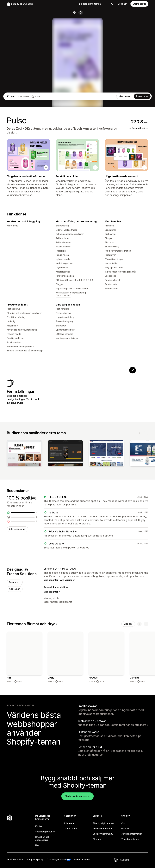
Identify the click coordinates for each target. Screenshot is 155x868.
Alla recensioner (17, 624)
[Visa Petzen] (63, 482)
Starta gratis (139, 4)
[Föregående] (139, 526)
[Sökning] (112, 4)
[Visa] (24, 547)
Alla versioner (67, 675)
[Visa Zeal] (115, 482)
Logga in (123, 4)
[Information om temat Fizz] (24, 754)
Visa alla (128, 720)
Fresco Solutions (140, 216)
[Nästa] (146, 526)
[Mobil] (81, 13)
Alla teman (15, 684)
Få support (15, 678)
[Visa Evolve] (80, 482)
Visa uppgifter (51, 675)
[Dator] (74, 13)
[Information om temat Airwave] (106, 754)
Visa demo (124, 184)
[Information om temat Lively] (65, 754)
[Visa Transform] (98, 482)
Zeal (19, 216)
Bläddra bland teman (91, 4)
